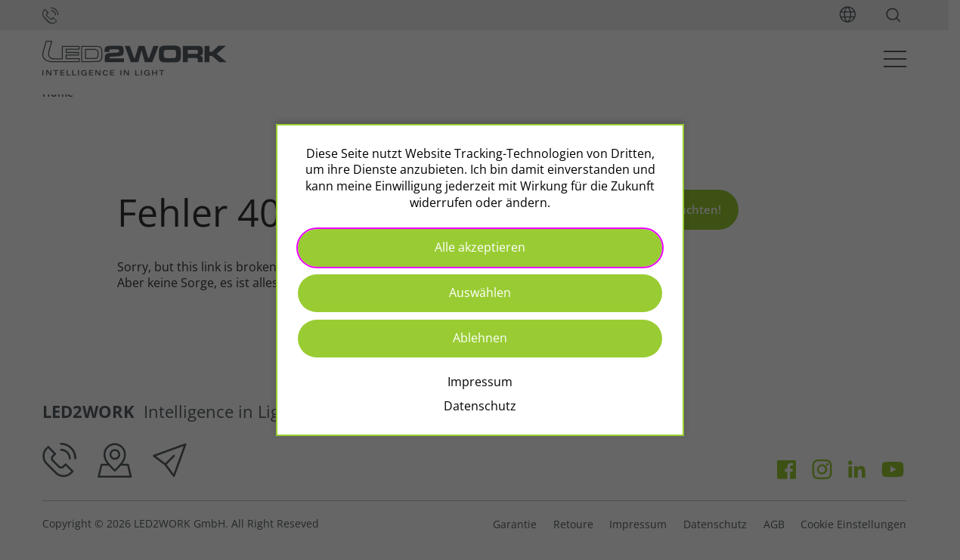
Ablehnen (480, 338)
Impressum (480, 382)
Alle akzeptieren (480, 247)
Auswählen (480, 292)
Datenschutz (480, 406)
